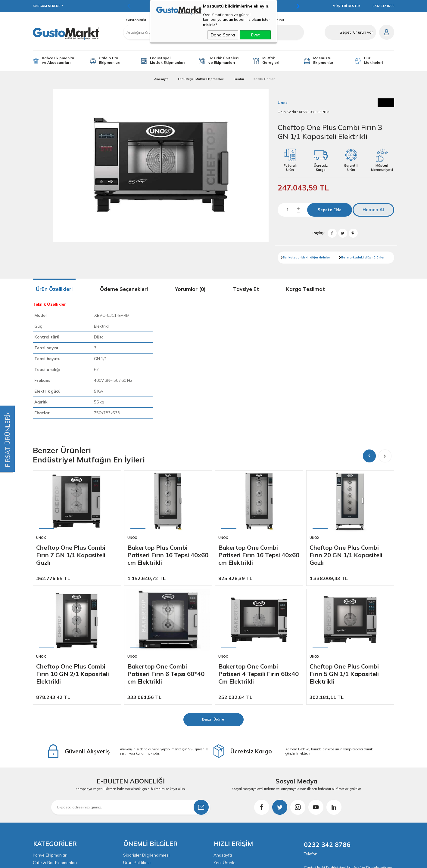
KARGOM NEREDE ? (48, 6)
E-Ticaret (195, 860)
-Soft (181, 860)
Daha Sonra (223, 35)
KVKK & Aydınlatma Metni (148, 767)
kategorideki (299, 258)
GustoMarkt (136, 20)
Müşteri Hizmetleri (231, 759)
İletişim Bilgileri (228, 775)
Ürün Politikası (137, 743)
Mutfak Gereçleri (271, 60)
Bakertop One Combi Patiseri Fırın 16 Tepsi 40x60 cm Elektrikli (259, 555)
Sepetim (221, 767)
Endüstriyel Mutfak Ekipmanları (167, 60)
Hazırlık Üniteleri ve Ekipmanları (223, 60)
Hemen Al (375, 210)
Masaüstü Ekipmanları (324, 60)
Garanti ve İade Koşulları (147, 759)
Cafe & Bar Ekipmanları (110, 60)
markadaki (355, 258)
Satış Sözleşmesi (140, 751)
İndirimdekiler (226, 751)
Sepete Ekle (330, 210)
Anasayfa (223, 736)
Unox (41, 538)
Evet (255, 35)
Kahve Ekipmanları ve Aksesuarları (59, 60)
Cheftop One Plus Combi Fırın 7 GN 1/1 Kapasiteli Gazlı (71, 555)
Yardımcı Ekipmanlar (52, 759)
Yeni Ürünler (225, 743)
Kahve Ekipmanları (51, 736)
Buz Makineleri (373, 60)
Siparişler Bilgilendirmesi (147, 736)
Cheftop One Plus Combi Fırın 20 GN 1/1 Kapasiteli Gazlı (346, 555)
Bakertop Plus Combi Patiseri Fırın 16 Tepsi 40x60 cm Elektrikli (168, 555)
